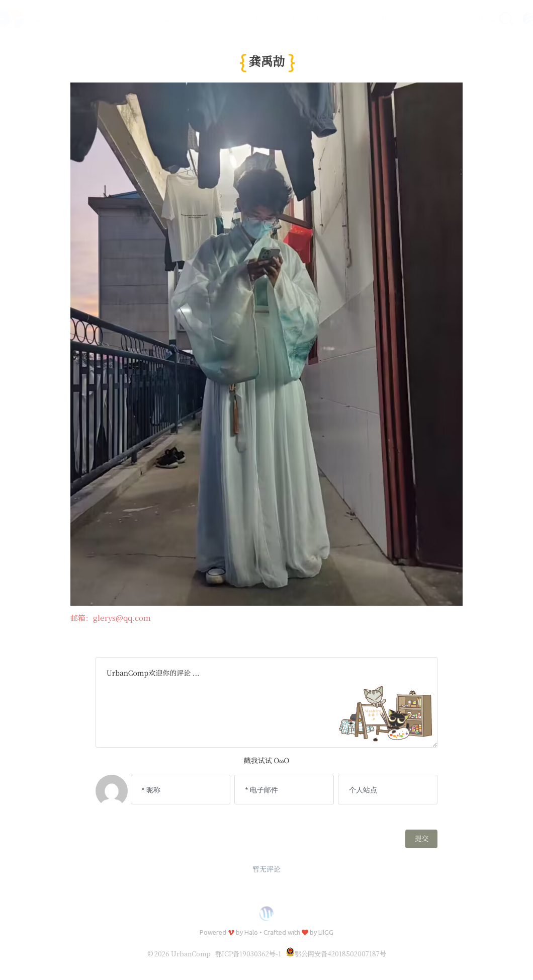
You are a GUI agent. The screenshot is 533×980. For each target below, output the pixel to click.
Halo (251, 932)
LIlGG (326, 932)
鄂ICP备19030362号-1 (248, 954)
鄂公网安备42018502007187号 (336, 954)
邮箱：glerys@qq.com (111, 618)
